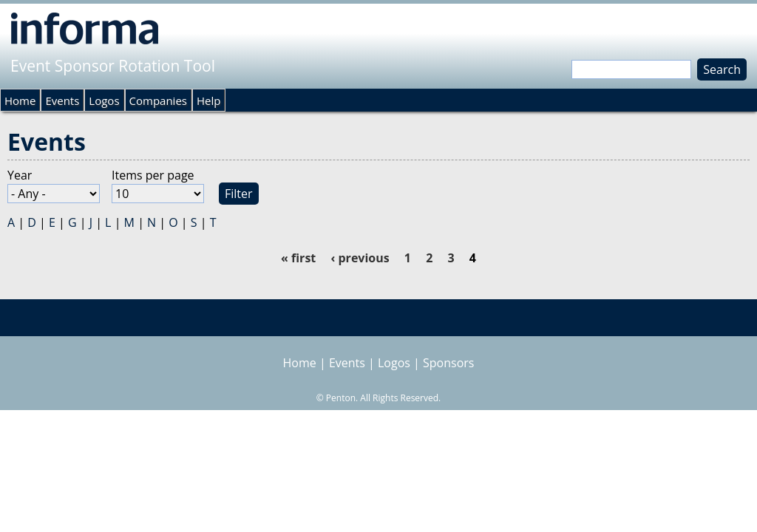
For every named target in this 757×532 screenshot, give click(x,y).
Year (20, 175)
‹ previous (360, 258)
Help (208, 100)
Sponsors (448, 363)
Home (20, 100)
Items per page (153, 175)
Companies (158, 100)
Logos (104, 100)
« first (298, 258)
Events (62, 100)
